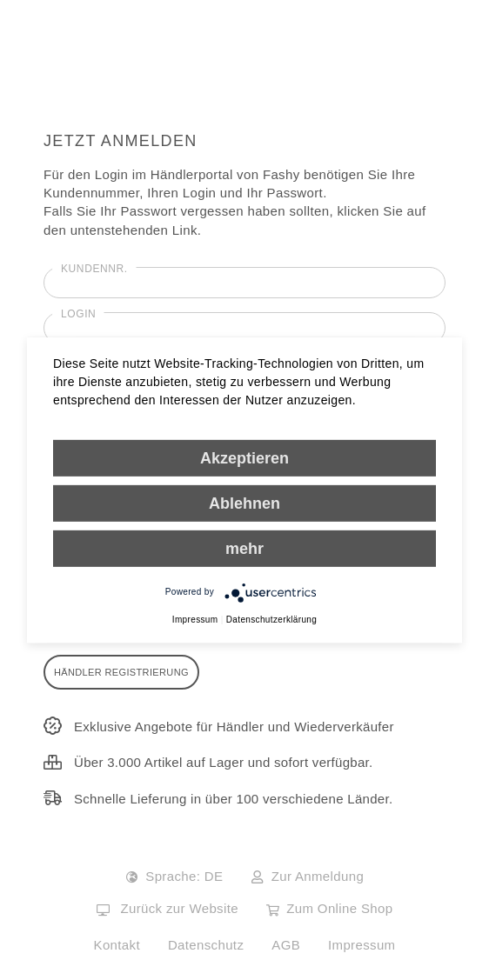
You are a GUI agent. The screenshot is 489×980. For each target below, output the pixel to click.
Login (78, 314)
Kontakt (117, 945)
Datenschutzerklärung (271, 619)
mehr (244, 548)
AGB (286, 945)
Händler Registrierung (121, 672)
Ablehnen (244, 503)
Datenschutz (206, 945)
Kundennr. (94, 269)
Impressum (362, 945)
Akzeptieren (244, 457)
